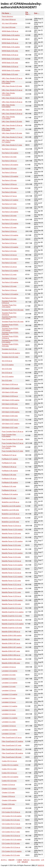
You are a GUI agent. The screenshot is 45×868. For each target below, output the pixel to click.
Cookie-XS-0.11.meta (9, 769)
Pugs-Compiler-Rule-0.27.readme (9, 447)
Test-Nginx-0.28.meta (9, 192)
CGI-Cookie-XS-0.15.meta (11, 855)
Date (36, 13)
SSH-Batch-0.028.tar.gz (10, 408)
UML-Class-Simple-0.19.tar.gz (12, 114)
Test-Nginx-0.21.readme (10, 271)
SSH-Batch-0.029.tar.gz (10, 396)
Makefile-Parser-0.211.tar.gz (11, 585)
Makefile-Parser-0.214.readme (12, 553)
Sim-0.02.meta (7, 380)
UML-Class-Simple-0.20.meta (12, 110)
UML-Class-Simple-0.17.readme (8, 141)
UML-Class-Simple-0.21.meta (12, 98)
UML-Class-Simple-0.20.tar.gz (12, 102)
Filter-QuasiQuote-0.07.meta (12, 745)
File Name (5, 13)
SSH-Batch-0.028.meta (10, 416)
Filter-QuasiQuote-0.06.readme (12, 753)
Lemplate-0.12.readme (10, 706)
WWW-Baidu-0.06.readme (11, 35)
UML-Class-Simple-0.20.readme (8, 106)
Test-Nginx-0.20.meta (9, 286)
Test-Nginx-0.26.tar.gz (9, 208)
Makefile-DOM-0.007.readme (12, 647)
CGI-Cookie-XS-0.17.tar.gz (11, 824)
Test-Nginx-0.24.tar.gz (9, 231)
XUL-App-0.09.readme (9, 23)
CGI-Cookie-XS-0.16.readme (12, 840)
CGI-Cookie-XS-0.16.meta (11, 843)
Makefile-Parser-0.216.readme (12, 530)
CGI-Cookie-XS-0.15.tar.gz (11, 847)
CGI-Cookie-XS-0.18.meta (11, 820)
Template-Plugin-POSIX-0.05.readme (10, 329)
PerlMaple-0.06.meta (9, 475)
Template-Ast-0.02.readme (11, 353)
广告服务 (19, 860)
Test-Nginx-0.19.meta (9, 298)
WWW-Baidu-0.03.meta (10, 74)
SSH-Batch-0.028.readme (11, 412)
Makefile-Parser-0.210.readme (12, 600)
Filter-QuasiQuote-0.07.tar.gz (12, 738)
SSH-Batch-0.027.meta (10, 428)
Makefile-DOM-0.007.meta (11, 651)
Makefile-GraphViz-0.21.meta (12, 616)
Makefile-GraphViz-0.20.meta (12, 628)
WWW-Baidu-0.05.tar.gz (10, 43)
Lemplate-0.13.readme (10, 694)
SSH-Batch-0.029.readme (11, 400)
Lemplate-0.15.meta (9, 675)
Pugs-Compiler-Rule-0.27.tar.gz (13, 443)
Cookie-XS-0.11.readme (10, 765)
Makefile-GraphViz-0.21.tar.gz (12, 608)
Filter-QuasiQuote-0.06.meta (12, 757)
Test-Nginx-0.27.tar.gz (9, 196)
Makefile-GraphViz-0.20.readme (13, 624)
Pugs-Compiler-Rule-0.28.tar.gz (13, 432)
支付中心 (4, 860)
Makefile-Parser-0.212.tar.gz (11, 573)
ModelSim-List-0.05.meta (10, 522)
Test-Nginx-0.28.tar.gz (9, 184)
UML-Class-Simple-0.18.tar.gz (12, 125)
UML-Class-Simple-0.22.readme (8, 82)
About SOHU (35, 860)
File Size (27, 13)
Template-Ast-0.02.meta (10, 357)
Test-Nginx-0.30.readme (10, 165)
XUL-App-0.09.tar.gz (9, 19)
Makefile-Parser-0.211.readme (12, 588)
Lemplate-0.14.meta (9, 687)
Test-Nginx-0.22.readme (10, 259)
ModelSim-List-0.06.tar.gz (11, 502)
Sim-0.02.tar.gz (7, 373)
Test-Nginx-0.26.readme (10, 212)
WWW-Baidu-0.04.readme (11, 59)
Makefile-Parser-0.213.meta (11, 569)
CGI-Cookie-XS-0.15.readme (12, 851)
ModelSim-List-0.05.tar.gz (11, 514)
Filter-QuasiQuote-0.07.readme (12, 741)
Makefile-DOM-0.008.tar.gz (11, 632)
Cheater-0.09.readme (9, 800)
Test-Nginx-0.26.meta (9, 216)
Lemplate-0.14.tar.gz (9, 679)
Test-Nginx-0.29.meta (9, 180)
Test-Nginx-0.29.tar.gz (9, 172)
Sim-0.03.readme (8, 365)
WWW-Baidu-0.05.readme (11, 47)
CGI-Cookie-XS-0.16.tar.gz (11, 836)
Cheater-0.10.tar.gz (8, 785)
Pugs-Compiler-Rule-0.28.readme (9, 435)
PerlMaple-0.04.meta (9, 498)
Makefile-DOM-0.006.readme (12, 659)
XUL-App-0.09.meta (9, 27)
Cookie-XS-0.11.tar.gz (9, 761)
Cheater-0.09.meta (8, 804)
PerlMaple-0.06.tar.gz (9, 467)
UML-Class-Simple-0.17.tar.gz (12, 137)
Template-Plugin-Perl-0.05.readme (9, 318)
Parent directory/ (7, 16)
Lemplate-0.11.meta (9, 722)
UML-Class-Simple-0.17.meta (12, 145)
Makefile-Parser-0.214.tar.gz (11, 549)
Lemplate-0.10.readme (10, 730)
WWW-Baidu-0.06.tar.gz (10, 31)
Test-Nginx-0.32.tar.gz (9, 149)
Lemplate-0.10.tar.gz (9, 726)
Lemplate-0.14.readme (10, 683)
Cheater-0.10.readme (9, 789)
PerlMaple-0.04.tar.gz (9, 490)
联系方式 (26, 860)
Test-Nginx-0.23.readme (10, 247)
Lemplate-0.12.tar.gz (9, 702)
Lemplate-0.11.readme (10, 718)
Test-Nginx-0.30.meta (9, 169)
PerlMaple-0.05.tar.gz (9, 479)
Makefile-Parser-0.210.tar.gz (11, 596)
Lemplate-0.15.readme (10, 671)
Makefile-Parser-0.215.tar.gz (11, 537)
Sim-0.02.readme (8, 377)
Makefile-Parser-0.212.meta (11, 581)
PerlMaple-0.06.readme (10, 471)
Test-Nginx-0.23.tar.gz (9, 243)
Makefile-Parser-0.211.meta (11, 592)
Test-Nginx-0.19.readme (10, 294)
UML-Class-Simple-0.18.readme (8, 129)
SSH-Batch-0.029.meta (10, 404)
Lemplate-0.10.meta (9, 734)
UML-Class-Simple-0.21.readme (8, 94)
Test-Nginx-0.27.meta (9, 204)
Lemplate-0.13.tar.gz (9, 690)
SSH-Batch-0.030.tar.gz (10, 384)
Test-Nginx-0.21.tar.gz (9, 267)
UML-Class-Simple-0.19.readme (8, 118)
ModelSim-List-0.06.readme (11, 506)
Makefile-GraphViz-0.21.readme (13, 612)
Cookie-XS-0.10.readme (10, 777)
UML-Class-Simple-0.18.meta (12, 133)
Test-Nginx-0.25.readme (10, 224)
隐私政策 (25, 862)
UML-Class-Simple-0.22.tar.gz (12, 78)
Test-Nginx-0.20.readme (10, 282)
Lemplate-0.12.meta (9, 710)
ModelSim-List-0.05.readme (11, 518)
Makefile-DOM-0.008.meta (11, 639)
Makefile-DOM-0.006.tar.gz (11, 655)
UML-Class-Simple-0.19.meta (12, 122)
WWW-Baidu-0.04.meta (10, 63)
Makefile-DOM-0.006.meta (11, 663)
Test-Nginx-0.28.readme (10, 188)
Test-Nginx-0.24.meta (9, 239)
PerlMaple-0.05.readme (10, 482)
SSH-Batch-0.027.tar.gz (10, 420)
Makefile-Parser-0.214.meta (11, 557)
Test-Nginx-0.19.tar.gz (9, 290)
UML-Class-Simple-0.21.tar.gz (12, 90)
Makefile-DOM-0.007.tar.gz (11, 643)
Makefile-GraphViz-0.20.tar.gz (12, 620)
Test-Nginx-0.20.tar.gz (9, 278)
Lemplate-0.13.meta (9, 698)
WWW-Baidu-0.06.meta (10, 39)
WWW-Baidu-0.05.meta (10, 51)
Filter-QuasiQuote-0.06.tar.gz (12, 749)
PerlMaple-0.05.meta (9, 486)
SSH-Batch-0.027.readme (11, 424)
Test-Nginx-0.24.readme (10, 235)
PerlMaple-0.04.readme (10, 494)
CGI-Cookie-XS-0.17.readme (12, 828)
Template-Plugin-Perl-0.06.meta (13, 310)
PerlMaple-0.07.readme (10, 459)
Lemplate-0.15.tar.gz (9, 667)
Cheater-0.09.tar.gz (8, 796)
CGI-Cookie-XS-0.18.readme (12, 816)
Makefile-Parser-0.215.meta (11, 545)
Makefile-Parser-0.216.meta (11, 533)
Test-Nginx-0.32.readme (10, 153)
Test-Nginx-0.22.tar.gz (9, 255)
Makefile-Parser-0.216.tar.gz (11, 526)
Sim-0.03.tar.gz (7, 361)
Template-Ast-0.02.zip (9, 349)
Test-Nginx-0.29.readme (10, 176)
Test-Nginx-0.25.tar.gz (9, 220)
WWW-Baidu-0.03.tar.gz (10, 67)
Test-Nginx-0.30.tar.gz (9, 161)
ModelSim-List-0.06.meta (10, 510)
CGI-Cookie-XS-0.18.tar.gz (11, 812)
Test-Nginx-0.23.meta (9, 251)
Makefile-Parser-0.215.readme (12, 541)
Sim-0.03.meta (7, 369)
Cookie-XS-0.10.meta (9, 781)
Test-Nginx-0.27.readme (10, 200)
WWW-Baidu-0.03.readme (11, 70)
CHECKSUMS (7, 808)
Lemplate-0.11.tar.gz (9, 714)
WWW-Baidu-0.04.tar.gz (10, 55)
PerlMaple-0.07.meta (9, 463)
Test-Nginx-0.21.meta (9, 275)
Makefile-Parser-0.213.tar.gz (11, 561)
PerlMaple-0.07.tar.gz (9, 455)
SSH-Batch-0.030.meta (10, 392)
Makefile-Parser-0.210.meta (11, 604)
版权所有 (41, 865)
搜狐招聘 (11, 860)
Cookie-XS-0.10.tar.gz (9, 773)
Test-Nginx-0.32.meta (9, 157)
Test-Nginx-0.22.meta (9, 263)
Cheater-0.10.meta (8, 792)
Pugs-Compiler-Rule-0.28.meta (12, 439)
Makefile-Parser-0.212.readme (12, 577)
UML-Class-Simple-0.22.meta (12, 86)
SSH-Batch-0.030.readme (11, 388)
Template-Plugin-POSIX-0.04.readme (10, 341)
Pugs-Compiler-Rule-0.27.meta (12, 451)
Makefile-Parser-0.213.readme (12, 565)
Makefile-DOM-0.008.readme (12, 635)
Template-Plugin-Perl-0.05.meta (13, 322)
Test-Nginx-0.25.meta (9, 227)
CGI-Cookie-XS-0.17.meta (11, 832)
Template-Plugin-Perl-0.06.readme (9, 306)
